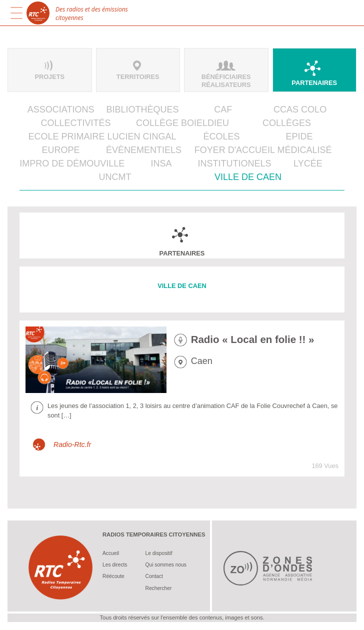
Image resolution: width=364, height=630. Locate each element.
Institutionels (235, 163)
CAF (223, 109)
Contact (154, 576)
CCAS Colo (300, 109)
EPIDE (299, 136)
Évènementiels (144, 150)
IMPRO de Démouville (72, 163)
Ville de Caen (248, 177)
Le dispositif (159, 553)
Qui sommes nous (166, 565)
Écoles (222, 136)
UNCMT (115, 177)
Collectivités (75, 123)
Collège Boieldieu (182, 123)
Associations (61, 109)
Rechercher (159, 588)
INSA (161, 163)
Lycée (308, 163)
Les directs (115, 565)
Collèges (287, 123)
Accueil (111, 553)
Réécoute (113, 576)
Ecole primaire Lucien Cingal (102, 136)
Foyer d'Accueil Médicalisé (263, 150)
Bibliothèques (142, 109)
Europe (61, 150)
